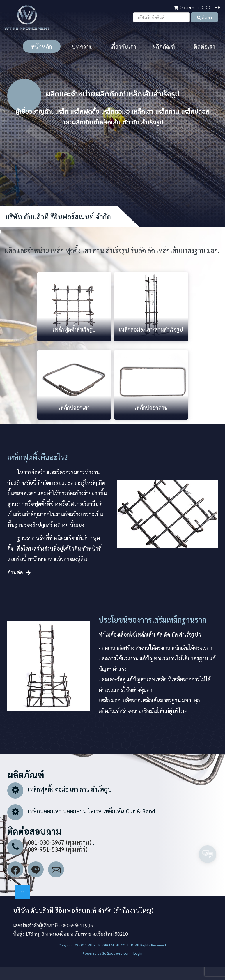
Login (138, 953)
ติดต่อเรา (204, 46)
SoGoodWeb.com (116, 953)
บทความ (82, 46)
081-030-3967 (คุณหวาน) (60, 842)
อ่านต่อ (19, 572)
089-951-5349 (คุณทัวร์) (58, 849)
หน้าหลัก (42, 46)
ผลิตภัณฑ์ (164, 46)
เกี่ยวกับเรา (123, 46)
